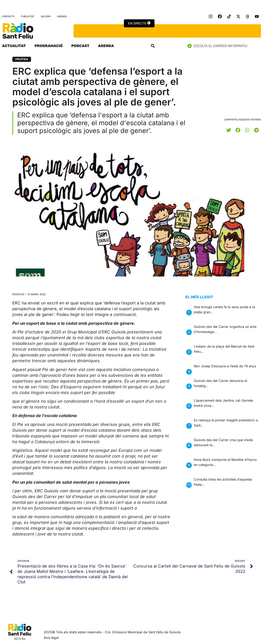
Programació (49, 46)
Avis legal (51, 638)
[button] (153, 46)
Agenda (62, 16)
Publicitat (28, 16)
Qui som (46, 16)
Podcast (80, 46)
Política (22, 59)
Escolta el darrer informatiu (219, 46)
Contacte (8, 16)
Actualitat (14, 46)
